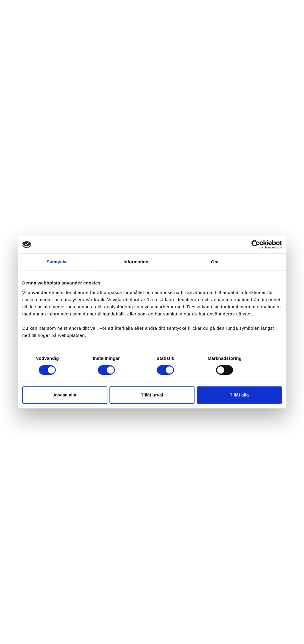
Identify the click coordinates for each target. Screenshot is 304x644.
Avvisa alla (65, 395)
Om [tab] (215, 262)
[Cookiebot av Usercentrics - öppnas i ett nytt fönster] (256, 245)
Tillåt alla (239, 395)
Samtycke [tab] (57, 262)
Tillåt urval (152, 395)
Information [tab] (136, 262)
